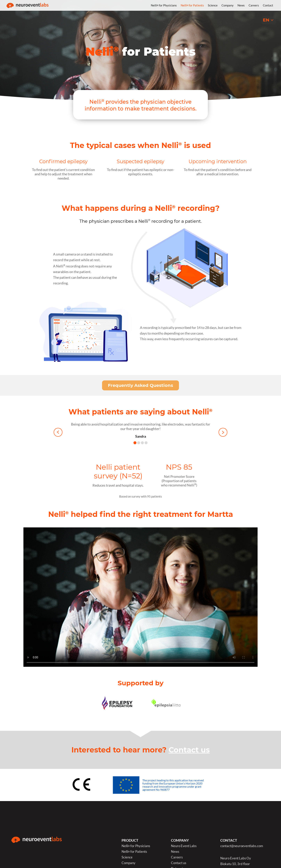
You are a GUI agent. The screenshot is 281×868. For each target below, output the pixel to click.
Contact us (189, 750)
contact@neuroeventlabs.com (242, 846)
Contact (268, 5)
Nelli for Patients (192, 5)
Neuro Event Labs (184, 846)
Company (228, 5)
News (241, 5)
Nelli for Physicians (164, 5)
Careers (254, 5)
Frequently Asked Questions (140, 385)
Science (213, 5)
